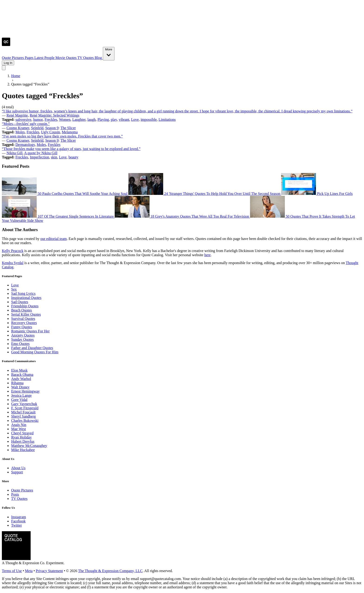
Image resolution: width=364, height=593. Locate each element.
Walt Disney (20, 387)
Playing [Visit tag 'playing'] (103, 120)
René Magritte (17, 115)
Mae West (19, 429)
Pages (30, 58)
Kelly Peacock (13, 251)
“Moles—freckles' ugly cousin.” (26, 124)
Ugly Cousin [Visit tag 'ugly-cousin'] (50, 132)
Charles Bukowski (25, 421)
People (50, 58)
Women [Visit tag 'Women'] (65, 120)
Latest (39, 58)
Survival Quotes (23, 319)
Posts (15, 494)
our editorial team (54, 239)
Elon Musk (19, 370)
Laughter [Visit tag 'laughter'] (79, 120)
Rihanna (17, 383)
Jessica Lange (21, 395)
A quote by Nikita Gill (41, 153)
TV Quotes (86, 58)
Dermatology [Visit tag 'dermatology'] (25, 145)
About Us (18, 468)
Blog (99, 58)
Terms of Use (12, 571)
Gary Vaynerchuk (24, 404)
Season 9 (52, 128)
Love (15, 285)
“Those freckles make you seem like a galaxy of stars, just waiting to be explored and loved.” (71, 149)
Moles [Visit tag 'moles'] (20, 132)
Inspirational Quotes (26, 298)
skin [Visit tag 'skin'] (54, 157)
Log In (8, 63)
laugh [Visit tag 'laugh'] (92, 120)
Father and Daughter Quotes (32, 348)
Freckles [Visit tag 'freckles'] (51, 120)
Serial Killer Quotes (26, 314)
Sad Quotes (20, 302)
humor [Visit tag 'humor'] (38, 120)
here (208, 255)
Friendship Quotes (25, 306)
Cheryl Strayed (22, 433)
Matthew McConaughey (29, 446)
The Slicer (68, 128)
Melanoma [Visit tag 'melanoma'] (70, 132)
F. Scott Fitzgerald (25, 408)
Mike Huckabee (23, 450)
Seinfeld (37, 128)
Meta (29, 571)
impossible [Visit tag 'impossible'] (149, 120)
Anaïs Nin (19, 425)
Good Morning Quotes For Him (35, 352)
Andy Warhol (21, 379)
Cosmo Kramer (18, 128)
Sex (14, 289)
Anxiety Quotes (23, 335)
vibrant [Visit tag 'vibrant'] (124, 120)
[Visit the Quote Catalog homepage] (6, 45)
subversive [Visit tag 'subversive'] (23, 120)
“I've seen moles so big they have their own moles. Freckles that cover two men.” (62, 136)
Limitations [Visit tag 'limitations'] (167, 120)
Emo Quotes (20, 344)
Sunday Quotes (22, 339)
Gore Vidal (19, 400)
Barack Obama (22, 375)
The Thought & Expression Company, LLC (110, 571)
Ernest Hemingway (25, 391)
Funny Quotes (22, 327)
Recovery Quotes (24, 323)
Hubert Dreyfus (23, 441)
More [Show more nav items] (109, 53)
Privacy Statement (49, 571)
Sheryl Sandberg (23, 416)
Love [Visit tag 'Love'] (135, 120)
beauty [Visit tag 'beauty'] (73, 157)
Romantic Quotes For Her (30, 331)
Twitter (16, 525)
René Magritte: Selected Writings (55, 115)
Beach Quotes (21, 310)
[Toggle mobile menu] (4, 68)
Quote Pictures (13, 58)
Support (17, 472)
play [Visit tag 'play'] (114, 120)
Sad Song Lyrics (23, 293)
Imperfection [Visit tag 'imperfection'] (40, 157)
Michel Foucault (23, 412)
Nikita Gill (15, 153)
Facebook (18, 521)
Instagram (19, 517)
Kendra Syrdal (13, 263)
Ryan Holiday (21, 437)
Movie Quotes (67, 58)
